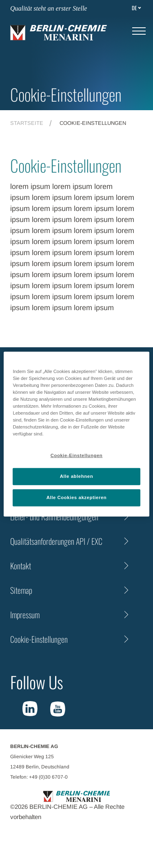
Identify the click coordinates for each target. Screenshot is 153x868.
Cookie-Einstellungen (39, 639)
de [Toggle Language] (134, 8)
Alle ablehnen (76, 476)
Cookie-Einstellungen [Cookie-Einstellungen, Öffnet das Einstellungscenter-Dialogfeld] (77, 455)
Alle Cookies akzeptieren (77, 497)
